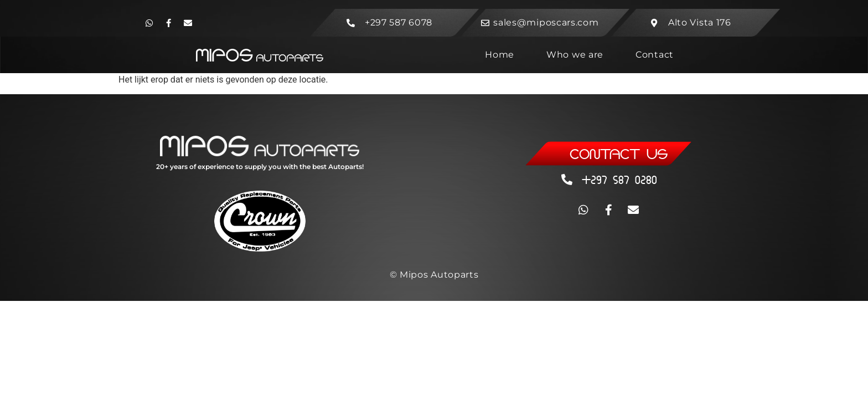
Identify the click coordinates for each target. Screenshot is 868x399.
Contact (655, 55)
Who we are (575, 55)
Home (500, 55)
